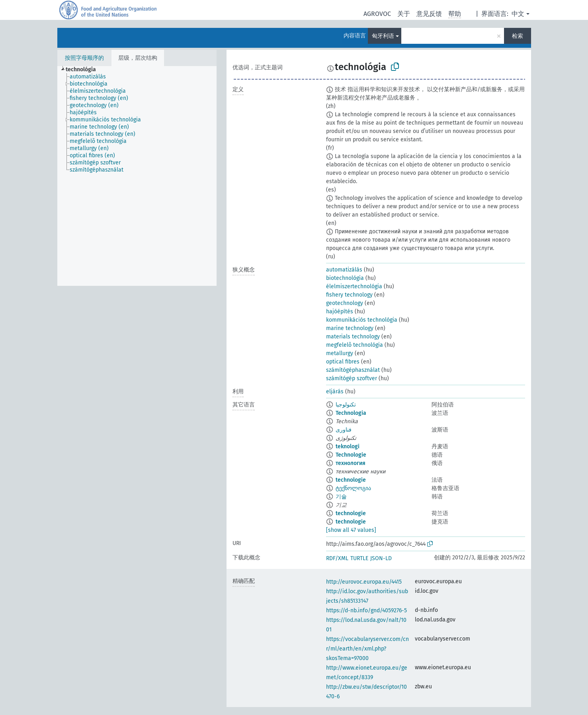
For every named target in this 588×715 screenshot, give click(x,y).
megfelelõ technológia (355, 345)
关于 (404, 14)
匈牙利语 (383, 36)
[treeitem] (84, 70)
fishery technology (349, 295)
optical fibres (343, 362)
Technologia (351, 413)
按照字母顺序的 (84, 58)
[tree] (137, 176)
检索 (518, 36)
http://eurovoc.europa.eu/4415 (364, 582)
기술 (341, 497)
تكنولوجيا (346, 405)
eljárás (335, 392)
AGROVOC (377, 14)
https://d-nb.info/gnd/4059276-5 (366, 610)
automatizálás (344, 270)
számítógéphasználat (353, 370)
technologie (351, 480)
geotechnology (345, 303)
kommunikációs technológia (362, 320)
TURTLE (359, 558)
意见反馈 (429, 14)
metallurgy (340, 353)
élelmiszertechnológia (354, 286)
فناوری (344, 430)
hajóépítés (340, 312)
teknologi (348, 446)
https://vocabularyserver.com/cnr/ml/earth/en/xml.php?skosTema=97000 (367, 649)
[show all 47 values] (351, 530)
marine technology (350, 328)
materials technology (353, 337)
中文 (518, 14)
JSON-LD (381, 558)
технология (351, 463)
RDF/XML (337, 558)
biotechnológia (345, 278)
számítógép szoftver (352, 378)
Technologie (351, 455)
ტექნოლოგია (353, 488)
